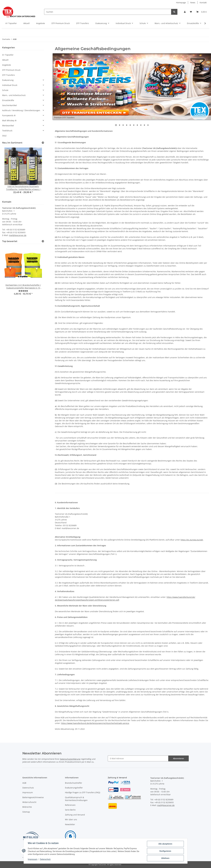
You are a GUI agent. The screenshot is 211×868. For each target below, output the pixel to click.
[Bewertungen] (23, 291)
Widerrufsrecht (29, 802)
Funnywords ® (9, 115)
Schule (5, 90)
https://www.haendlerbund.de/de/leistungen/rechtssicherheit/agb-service (95, 723)
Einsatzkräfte (8, 100)
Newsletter (70, 824)
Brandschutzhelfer (74, 783)
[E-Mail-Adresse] (138, 758)
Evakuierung (8, 80)
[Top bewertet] (43, 241)
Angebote (7, 65)
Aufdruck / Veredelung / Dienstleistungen (21, 110)
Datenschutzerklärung (70, 759)
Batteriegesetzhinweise (33, 797)
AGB (24, 783)
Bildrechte (27, 807)
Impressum (28, 792)
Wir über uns (71, 819)
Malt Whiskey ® (9, 120)
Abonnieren (178, 758)
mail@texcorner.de (18, 235)
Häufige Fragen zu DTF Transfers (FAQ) (83, 792)
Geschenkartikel (9, 105)
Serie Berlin (70, 810)
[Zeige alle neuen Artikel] (43, 143)
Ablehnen (165, 858)
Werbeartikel (8, 126)
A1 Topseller (8, 55)
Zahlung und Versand (75, 815)
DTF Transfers (9, 75)
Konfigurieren (165, 851)
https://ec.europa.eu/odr (192, 540)
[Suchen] (108, 12)
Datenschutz (28, 788)
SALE (4, 136)
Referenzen (70, 805)
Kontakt (203, 3)
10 (148, 125)
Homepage (181, 3)
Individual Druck (10, 85)
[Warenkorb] (201, 12)
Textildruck (7, 131)
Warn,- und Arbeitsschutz (14, 95)
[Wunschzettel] (191, 12)
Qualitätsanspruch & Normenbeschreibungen (76, 799)
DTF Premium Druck (11, 70)
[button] (185, 12)
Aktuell (5, 60)
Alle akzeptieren (165, 844)
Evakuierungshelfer (74, 788)
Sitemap (26, 812)
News (193, 3)
